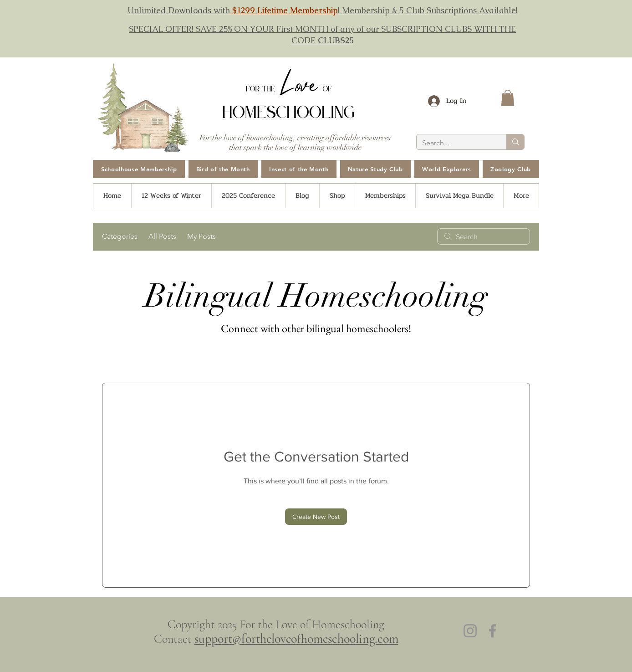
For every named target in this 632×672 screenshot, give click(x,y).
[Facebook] (492, 631)
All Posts (162, 236)
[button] (508, 98)
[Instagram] (470, 631)
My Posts (201, 236)
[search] (484, 236)
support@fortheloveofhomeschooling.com (296, 639)
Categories (120, 236)
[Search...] (455, 143)
